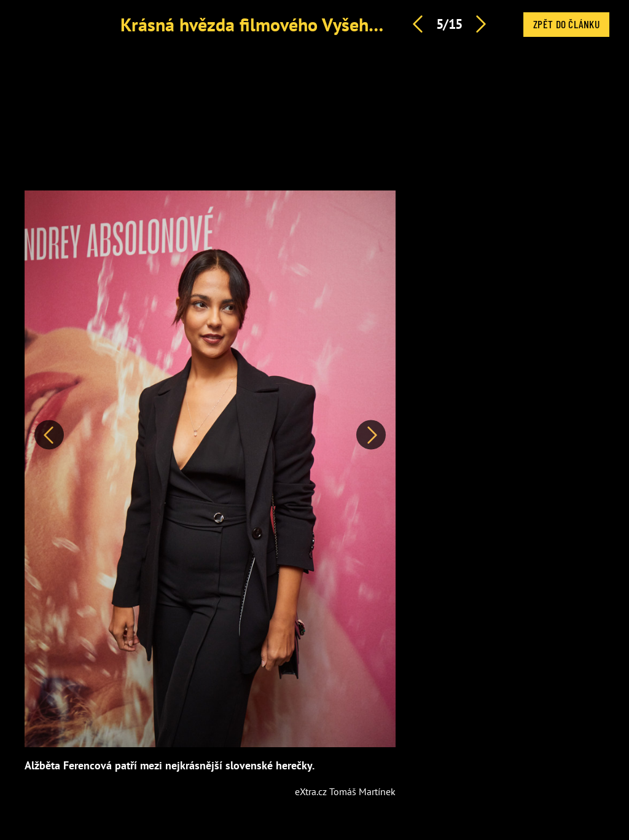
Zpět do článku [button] (566, 24)
